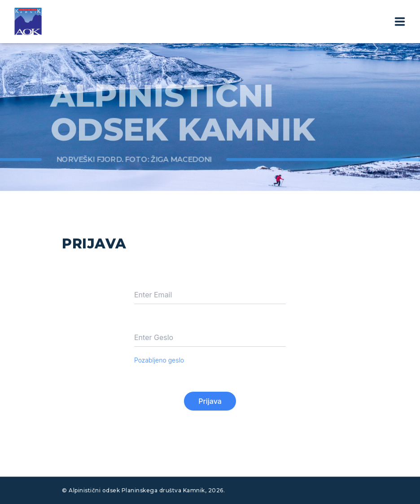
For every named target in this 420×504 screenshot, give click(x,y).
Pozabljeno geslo (159, 360)
